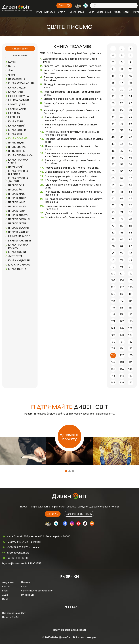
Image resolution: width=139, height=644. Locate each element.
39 (130, 130)
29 (122, 110)
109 (113, 294)
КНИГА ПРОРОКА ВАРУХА (18, 246)
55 (113, 171)
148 (113, 383)
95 (122, 260)
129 (130, 335)
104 (122, 280)
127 (113, 335)
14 (122, 76)
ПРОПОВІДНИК (17, 147)
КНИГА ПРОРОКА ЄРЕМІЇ (18, 161)
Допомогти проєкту (69, 437)
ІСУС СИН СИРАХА (19, 265)
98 (122, 267)
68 (122, 199)
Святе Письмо (104, 12)
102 (130, 274)
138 (131, 355)
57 (131, 171)
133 (113, 349)
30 (130, 110)
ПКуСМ (38, 12)
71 (122, 205)
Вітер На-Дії (28, 595)
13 (113, 76)
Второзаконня (17, 79)
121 (113, 321)
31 (113, 117)
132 (131, 342)
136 (113, 355)
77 (122, 219)
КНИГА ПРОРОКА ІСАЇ (21, 155)
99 (131, 267)
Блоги (73, 12)
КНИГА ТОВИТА (17, 269)
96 (131, 260)
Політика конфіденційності (69, 630)
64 (113, 192)
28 (113, 110)
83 (122, 233)
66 (131, 192)
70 (113, 205)
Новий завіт (20, 55)
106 (113, 287)
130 (113, 342)
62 (122, 185)
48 (131, 151)
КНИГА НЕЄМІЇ (16, 126)
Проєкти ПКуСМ (10, 617)
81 (130, 226)
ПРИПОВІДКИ (16, 143)
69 (131, 199)
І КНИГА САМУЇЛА (19, 96)
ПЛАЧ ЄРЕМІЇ (16, 167)
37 (113, 130)
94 (113, 260)
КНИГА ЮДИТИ (17, 252)
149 (122, 383)
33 (131, 117)
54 (130, 165)
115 (113, 308)
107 (122, 287)
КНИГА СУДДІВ (17, 88)
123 (131, 321)
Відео (5, 599)
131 (122, 342)
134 (122, 349)
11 (122, 69)
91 (113, 253)
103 (113, 280)
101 (122, 274)
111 (130, 294)
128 (122, 335)
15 (131, 76)
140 (122, 362)
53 (122, 165)
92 (122, 253)
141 (131, 362)
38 (122, 130)
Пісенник (26, 582)
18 (130, 83)
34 (113, 124)
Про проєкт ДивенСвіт (14, 613)
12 (130, 69)
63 (130, 185)
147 (131, 376)
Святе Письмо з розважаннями (37, 591)
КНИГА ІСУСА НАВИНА (21, 83)
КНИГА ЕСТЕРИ (17, 130)
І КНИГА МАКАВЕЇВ (19, 236)
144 (130, 369)
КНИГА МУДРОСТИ (19, 261)
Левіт (12, 71)
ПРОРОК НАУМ (17, 211)
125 (122, 328)
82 (113, 233)
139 (113, 362)
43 (113, 144)
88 (113, 246)
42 (131, 137)
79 (113, 226)
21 (130, 90)
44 (122, 144)
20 (122, 90)
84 (131, 233)
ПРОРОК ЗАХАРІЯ (18, 228)
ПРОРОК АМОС (17, 194)
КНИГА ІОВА (15, 134)
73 (113, 212)
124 (113, 328)
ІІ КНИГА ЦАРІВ (17, 109)
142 (113, 369)
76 (113, 219)
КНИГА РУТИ (16, 92)
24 (131, 96)
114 (131, 301)
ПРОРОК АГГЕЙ (17, 224)
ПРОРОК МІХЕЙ (17, 207)
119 (122, 314)
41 (122, 137)
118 (113, 314)
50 (122, 158)
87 (130, 240)
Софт (92, 12)
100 (113, 274)
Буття (12, 62)
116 (122, 308)
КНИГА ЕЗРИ (16, 122)
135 (130, 349)
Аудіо (5, 595)
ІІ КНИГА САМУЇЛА (19, 100)
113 (122, 301)
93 (130, 253)
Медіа (82, 12)
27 (130, 103)
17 (122, 83)
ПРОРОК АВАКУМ (18, 215)
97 (113, 267)
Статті (63, 12)
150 (131, 383)
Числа (12, 75)
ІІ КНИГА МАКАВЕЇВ (20, 241)
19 (113, 90)
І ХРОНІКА (14, 113)
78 (130, 219)
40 (113, 137)
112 (113, 301)
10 (113, 69)
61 (113, 185)
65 (122, 192)
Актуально (50, 12)
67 (113, 199)
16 (113, 83)
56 (122, 171)
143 (122, 369)
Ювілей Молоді (122, 12)
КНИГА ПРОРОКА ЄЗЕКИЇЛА (18, 173)
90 (131, 246)
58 (113, 178)
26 (122, 103)
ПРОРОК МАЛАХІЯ (19, 232)
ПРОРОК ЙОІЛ (16, 190)
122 (122, 321)
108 (130, 287)
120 (130, 314)
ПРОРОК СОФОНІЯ (19, 219)
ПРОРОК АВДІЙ (17, 198)
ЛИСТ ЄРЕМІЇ (16, 256)
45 (130, 144)
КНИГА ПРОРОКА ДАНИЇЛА (18, 180)
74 (122, 212)
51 (131, 158)
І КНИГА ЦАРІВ (17, 105)
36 (130, 124)
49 (113, 158)
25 (113, 103)
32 (122, 117)
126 (130, 328)
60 (131, 178)
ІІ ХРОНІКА (14, 117)
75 (131, 212)
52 (113, 165)
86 (122, 240)
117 (130, 308)
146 (122, 376)
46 (113, 151)
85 (113, 240)
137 (122, 355)
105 (131, 280)
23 (122, 96)
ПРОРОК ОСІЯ (16, 185)
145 (113, 376)
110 (122, 294)
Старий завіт (20, 48)
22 (113, 96)
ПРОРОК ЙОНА (17, 202)
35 (122, 124)
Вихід (12, 66)
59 (122, 178)
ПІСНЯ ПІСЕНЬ (16, 151)
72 (130, 205)
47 (122, 151)
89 (122, 246)
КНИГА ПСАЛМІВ (18, 138)
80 (122, 226)
